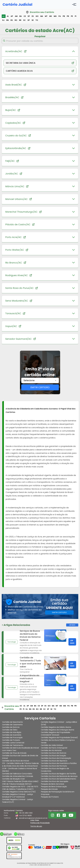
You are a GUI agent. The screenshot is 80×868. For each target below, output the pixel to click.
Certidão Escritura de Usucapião (55, 781)
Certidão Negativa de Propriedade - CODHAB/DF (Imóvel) (56, 734)
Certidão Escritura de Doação (53, 756)
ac (4, 16)
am (16, 16)
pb (64, 16)
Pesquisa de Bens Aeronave (53, 784)
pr (68, 16)
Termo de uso (36, 826)
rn (8, 20)
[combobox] (40, 380)
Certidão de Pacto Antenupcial (54, 748)
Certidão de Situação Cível (13, 779)
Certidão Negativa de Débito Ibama (56, 727)
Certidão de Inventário (12, 735)
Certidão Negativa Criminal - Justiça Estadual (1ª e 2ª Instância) (17, 796)
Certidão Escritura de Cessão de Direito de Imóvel (20, 757)
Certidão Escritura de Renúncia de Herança (59, 776)
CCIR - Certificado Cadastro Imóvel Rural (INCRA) (20, 770)
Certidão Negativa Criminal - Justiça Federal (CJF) (17, 801)
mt (46, 16)
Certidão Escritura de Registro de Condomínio (55, 770)
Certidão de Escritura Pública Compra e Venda (58, 741)
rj (3, 20)
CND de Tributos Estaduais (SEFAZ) (17, 784)
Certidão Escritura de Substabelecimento (59, 779)
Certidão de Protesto (11, 740)
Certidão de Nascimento (13, 722)
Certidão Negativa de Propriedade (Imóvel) (59, 738)
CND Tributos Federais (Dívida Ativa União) (20, 781)
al (8, 16)
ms (51, 16)
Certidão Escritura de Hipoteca (54, 761)
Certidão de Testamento (13, 745)
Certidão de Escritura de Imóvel (16, 761)
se (33, 20)
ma (42, 16)
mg (55, 16)
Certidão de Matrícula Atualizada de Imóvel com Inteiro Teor (21, 749)
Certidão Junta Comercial (13, 743)
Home (6, 813)
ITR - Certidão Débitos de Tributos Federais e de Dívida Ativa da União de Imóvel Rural (20, 765)
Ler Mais (72, 625)
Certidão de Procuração (12, 738)
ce (25, 16)
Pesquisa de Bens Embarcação (54, 787)
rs (12, 20)
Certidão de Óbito (10, 730)
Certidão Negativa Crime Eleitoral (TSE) (19, 792)
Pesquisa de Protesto (50, 797)
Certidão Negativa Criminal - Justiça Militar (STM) (59, 723)
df (29, 16)
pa (60, 16)
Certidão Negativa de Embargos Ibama (57, 730)
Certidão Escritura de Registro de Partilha (58, 774)
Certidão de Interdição (12, 732)
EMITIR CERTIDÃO (40, 387)
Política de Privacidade (40, 823)
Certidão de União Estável (52, 745)
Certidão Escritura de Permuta (54, 766)
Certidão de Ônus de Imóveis (14, 753)
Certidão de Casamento (12, 725)
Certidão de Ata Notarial (51, 750)
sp (29, 20)
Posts (6, 815)
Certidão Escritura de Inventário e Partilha (59, 763)
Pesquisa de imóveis (49, 789)
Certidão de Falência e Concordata (17, 774)
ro (16, 20)
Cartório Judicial (17, 4)
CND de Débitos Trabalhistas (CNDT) (18, 789)
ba (21, 16)
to (37, 20)
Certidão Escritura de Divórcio (54, 753)
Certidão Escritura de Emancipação (56, 758)
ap (12, 16)
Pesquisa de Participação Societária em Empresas (58, 793)
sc (24, 20)
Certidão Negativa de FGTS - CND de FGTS (20, 787)
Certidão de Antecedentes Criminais (18, 776)
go (37, 16)
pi (76, 16)
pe (72, 16)
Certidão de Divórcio (11, 727)
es (33, 16)
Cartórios (7, 818)
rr (20, 20)
